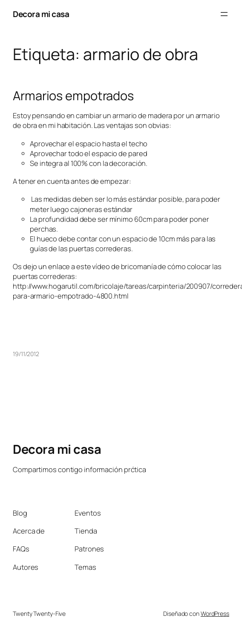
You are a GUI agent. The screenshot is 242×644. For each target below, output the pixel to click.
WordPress (215, 614)
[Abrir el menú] (224, 14)
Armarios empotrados (73, 96)
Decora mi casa (41, 14)
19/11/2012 (26, 354)
